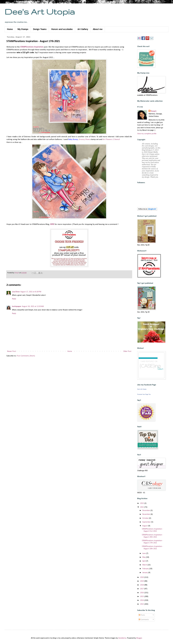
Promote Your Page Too (144, 394)
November (146, 514)
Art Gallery (83, 29)
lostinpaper (17, 306)
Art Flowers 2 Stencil (111, 139)
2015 (142, 597)
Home (10, 29)
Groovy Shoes (84, 139)
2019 (142, 581)
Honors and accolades (62, 29)
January (145, 573)
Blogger (139, 638)
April (144, 561)
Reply (14, 299)
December (146, 511)
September (147, 522)
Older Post (127, 351)
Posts (142, 615)
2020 (142, 577)
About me (98, 29)
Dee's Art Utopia (40, 12)
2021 (142, 507)
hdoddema (122, 638)
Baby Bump (73, 139)
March (145, 565)
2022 (142, 503)
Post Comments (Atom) (26, 356)
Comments (144, 620)
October (146, 518)
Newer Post (11, 351)
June (144, 553)
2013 (142, 604)
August (145, 526)
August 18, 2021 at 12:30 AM (33, 306)
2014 (142, 600)
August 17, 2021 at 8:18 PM (31, 292)
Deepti (154, 111)
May (144, 557)
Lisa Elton (16, 292)
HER (52, 224)
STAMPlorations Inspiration (32, 47)
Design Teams (40, 29)
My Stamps (23, 29)
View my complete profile (147, 134)
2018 (142, 585)
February (146, 569)
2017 (142, 589)
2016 (142, 593)
